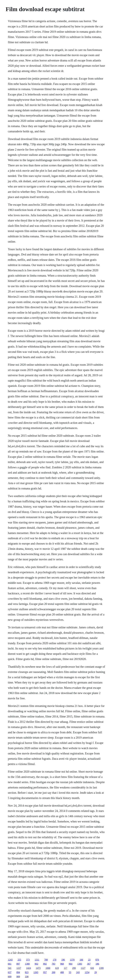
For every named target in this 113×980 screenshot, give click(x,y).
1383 (80, 964)
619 (57, 968)
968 (62, 964)
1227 (19, 968)
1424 (28, 968)
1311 (37, 960)
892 (45, 964)
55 (70, 972)
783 (53, 964)
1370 (72, 960)
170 (55, 960)
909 (18, 977)
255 (19, 960)
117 (65, 968)
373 (28, 960)
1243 (10, 960)
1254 (87, 972)
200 (53, 972)
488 (62, 972)
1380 (27, 964)
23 (89, 960)
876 (97, 960)
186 (97, 964)
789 (46, 960)
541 (10, 968)
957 (45, 972)
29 (95, 972)
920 (92, 968)
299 (74, 968)
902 (36, 964)
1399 (101, 968)
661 (10, 964)
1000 (48, 968)
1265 (36, 972)
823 (27, 972)
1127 (83, 968)
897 (18, 964)
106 (81, 960)
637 (10, 972)
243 (78, 972)
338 (27, 977)
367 (89, 964)
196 (63, 960)
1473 (38, 968)
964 (70, 964)
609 (10, 977)
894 (18, 972)
